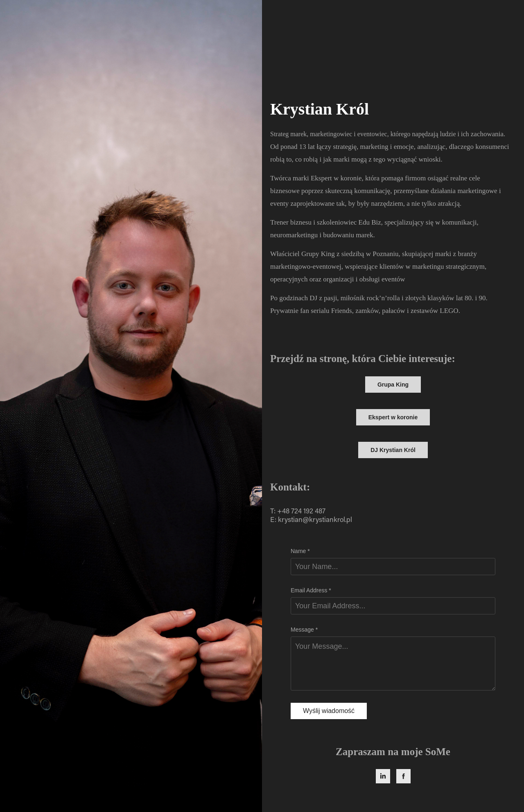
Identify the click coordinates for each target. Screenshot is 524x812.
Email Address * (311, 590)
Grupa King (393, 385)
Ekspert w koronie (393, 417)
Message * (304, 630)
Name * (300, 551)
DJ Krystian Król (393, 450)
